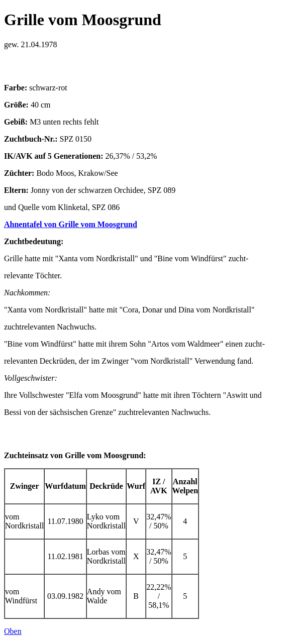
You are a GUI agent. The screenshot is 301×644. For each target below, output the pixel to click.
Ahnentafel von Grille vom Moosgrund (71, 224)
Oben (13, 631)
